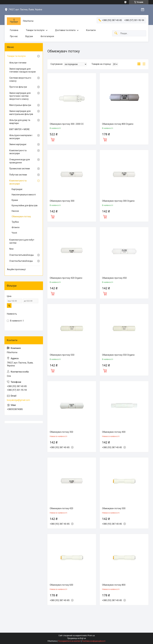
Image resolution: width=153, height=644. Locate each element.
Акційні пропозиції (16, 269)
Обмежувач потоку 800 (114, 585)
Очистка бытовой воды (21, 261)
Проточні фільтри (18, 87)
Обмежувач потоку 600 (61, 585)
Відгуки (29, 36)
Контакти (91, 30)
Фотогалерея (47, 36)
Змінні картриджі (18, 144)
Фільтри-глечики (18, 63)
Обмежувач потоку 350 (61, 432)
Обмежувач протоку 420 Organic (66, 278)
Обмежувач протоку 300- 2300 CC (67, 124)
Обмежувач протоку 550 (62, 355)
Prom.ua (91, 636)
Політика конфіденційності (94, 641)
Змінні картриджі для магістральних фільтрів (21, 113)
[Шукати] (116, 33)
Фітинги (16, 227)
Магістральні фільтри (20, 105)
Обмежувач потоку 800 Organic (118, 124)
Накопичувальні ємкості (24, 195)
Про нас (14, 36)
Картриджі (17, 189)
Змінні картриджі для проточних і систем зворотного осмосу (20, 96)
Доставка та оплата (65, 30)
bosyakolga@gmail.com (18, 400)
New (11, 249)
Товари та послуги (35, 30)
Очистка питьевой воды (21, 255)
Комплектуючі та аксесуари (18, 152)
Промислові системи (20, 169)
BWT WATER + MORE (20, 129)
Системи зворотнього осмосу (20, 79)
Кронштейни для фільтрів (25, 205)
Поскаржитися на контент (69, 641)
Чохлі (14, 233)
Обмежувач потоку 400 (114, 432)
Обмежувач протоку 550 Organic (118, 355)
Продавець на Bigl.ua (77, 638)
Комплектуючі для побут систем (22, 241)
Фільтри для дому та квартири (20, 122)
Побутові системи (18, 175)
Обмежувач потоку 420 (61, 508)
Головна (14, 30)
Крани (15, 200)
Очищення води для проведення (20, 161)
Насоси (15, 211)
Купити (53, 139)
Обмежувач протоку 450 (114, 278)
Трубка (15, 222)
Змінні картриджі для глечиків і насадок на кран (23, 70)
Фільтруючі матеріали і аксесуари (21, 137)
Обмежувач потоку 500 (114, 508)
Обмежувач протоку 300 (62, 201)
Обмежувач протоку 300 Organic (118, 201)
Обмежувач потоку (21, 217)
